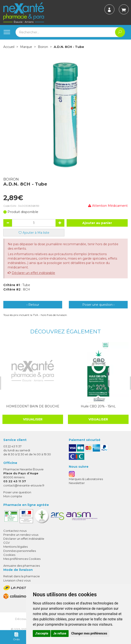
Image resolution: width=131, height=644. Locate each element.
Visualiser (33, 419)
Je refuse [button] (60, 633)
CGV (7, 543)
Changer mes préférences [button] (89, 633)
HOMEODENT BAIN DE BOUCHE (33, 406)
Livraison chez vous (17, 580)
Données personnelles (20, 551)
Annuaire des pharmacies (22, 566)
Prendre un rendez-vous (21, 535)
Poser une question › (98, 305)
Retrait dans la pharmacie (22, 576)
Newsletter (77, 483)
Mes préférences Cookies (22, 559)
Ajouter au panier (97, 223)
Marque (26, 47)
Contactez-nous (15, 531)
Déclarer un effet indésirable (33, 273)
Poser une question (17, 492)
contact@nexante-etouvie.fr (24, 485)
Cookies (9, 555)
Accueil (9, 47)
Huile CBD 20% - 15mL (98, 406)
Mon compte (13, 496)
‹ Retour (33, 305)
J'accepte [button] (42, 633)
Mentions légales (15, 547)
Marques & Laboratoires (86, 479)
